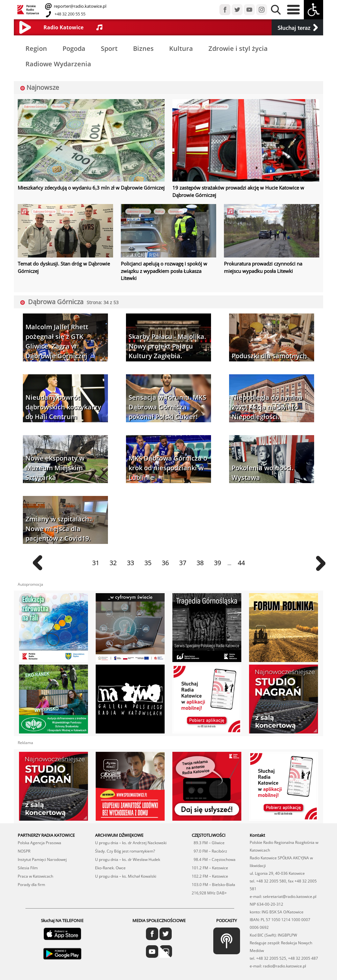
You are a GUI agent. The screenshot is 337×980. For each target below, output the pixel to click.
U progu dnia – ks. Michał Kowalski (126, 865)
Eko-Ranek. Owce (110, 856)
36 (165, 551)
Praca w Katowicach (35, 865)
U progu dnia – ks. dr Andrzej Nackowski (131, 831)
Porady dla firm (31, 873)
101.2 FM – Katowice (210, 856)
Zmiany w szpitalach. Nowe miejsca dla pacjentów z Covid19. (58, 517)
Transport (72, 209)
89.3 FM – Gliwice (208, 831)
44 (241, 551)
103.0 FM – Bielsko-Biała (213, 873)
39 (217, 551)
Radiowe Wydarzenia (58, 64)
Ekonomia (62, 107)
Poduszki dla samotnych (269, 345)
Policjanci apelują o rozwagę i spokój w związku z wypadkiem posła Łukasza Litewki (167, 264)
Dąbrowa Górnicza (37, 107)
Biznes (143, 48)
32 (113, 551)
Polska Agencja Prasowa (39, 831)
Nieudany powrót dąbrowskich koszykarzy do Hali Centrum (63, 396)
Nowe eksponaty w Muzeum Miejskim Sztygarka (55, 457)
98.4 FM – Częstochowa (214, 848)
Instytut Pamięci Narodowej (42, 848)
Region (36, 48)
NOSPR (24, 840)
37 (183, 551)
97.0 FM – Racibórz (209, 840)
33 (130, 551)
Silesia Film (28, 856)
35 (148, 551)
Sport (109, 48)
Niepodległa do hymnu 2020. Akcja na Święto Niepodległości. (267, 396)
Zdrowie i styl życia (238, 48)
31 (96, 551)
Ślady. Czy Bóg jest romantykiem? (125, 840)
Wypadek (277, 209)
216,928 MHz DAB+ (209, 881)
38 (200, 551)
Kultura (181, 48)
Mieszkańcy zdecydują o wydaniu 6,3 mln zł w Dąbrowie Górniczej (80, 187)
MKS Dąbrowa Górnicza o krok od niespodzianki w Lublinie (168, 457)
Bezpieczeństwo (189, 107)
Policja (163, 209)
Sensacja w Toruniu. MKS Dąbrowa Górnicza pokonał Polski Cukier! (167, 396)
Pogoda (74, 48)
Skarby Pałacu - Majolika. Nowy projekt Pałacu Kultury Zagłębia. (167, 335)
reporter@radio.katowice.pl (80, 6)
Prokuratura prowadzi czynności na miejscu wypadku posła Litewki (265, 264)
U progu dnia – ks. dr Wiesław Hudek (128, 848)
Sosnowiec (180, 209)
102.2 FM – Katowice (210, 865)
